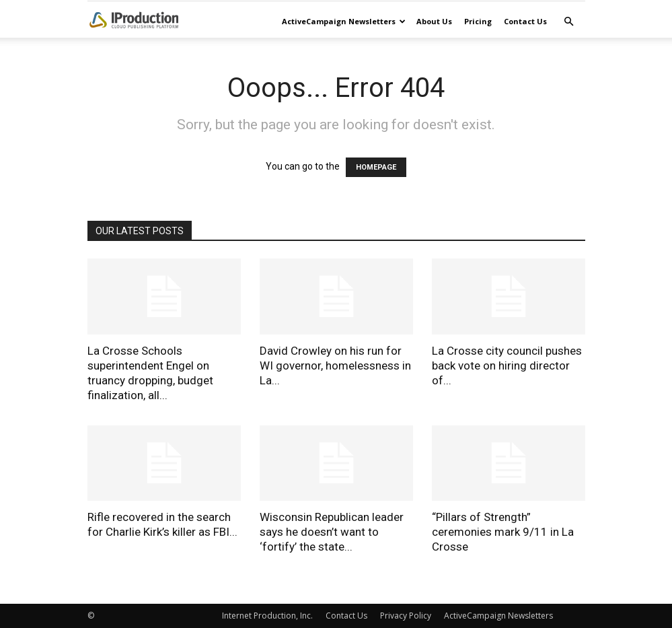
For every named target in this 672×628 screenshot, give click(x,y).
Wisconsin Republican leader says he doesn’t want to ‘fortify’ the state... (332, 532)
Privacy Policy (406, 616)
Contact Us (525, 21)
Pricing (478, 21)
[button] (569, 22)
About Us (434, 21)
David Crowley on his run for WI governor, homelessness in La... (335, 365)
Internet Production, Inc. (267, 616)
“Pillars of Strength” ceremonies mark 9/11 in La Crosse (503, 532)
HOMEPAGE (376, 167)
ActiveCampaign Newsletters (344, 21)
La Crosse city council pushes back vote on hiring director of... (507, 365)
